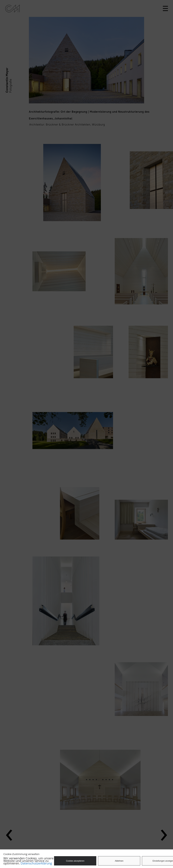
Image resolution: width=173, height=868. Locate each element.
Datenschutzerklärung (36, 863)
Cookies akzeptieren (75, 861)
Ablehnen (119, 861)
